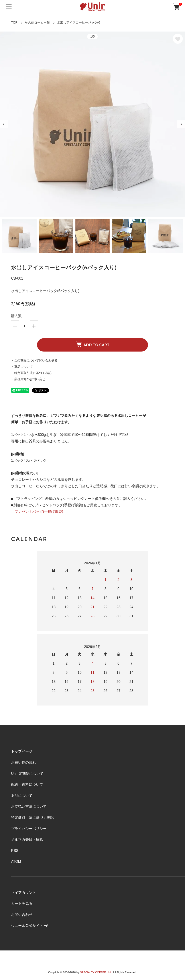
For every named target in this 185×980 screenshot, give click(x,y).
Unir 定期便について (27, 774)
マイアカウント (24, 893)
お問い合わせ (22, 915)
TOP (14, 22)
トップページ (22, 751)
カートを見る (22, 903)
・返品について (22, 367)
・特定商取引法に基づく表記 (31, 373)
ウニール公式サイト (29, 926)
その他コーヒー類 (37, 22)
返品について (22, 796)
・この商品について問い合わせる (34, 360)
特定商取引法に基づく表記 (32, 818)
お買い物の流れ (24, 762)
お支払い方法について (29, 806)
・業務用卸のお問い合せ (28, 379)
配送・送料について (27, 784)
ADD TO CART (93, 344)
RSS (15, 851)
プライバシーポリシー (29, 829)
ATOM (16, 862)
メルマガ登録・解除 (27, 840)
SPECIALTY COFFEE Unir (96, 972)
